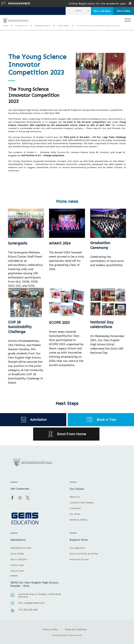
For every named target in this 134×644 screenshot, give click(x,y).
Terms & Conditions (76, 629)
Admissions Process (21, 548)
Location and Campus (82, 503)
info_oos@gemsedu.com (31, 603)
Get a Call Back (102, 11)
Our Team (75, 514)
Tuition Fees (17, 565)
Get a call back (19, 560)
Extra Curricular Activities (84, 554)
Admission (38, 420)
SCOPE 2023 (59, 323)
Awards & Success (79, 560)
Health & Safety (78, 520)
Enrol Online (124, 11)
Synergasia (18, 243)
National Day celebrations (102, 325)
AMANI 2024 (60, 243)
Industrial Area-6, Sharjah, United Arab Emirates (40, 595)
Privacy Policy (50, 629)
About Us (75, 497)
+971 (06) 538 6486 (28, 610)
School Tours (17, 571)
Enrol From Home (72, 434)
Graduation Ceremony (100, 245)
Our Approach (77, 548)
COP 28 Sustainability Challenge (20, 327)
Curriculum (75, 508)
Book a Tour (107, 420)
